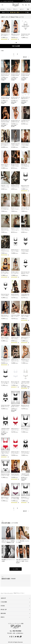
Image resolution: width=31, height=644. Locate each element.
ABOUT (15, 598)
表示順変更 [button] (15, 46)
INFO (15, 617)
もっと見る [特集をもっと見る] (15, 569)
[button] (23, 5)
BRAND (15, 613)
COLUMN (15, 602)
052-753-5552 (28, 1)
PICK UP (15, 610)
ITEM (15, 606)
